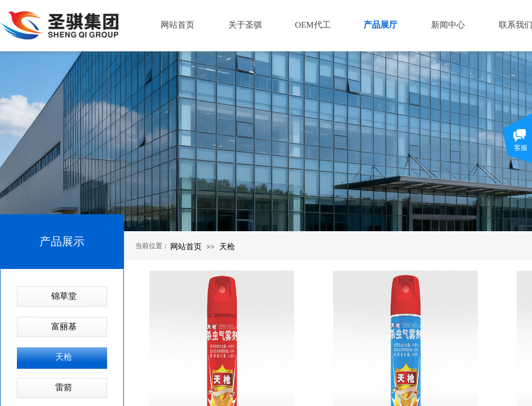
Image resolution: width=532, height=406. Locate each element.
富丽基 (64, 326)
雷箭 (64, 387)
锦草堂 (64, 296)
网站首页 (186, 246)
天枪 (227, 246)
